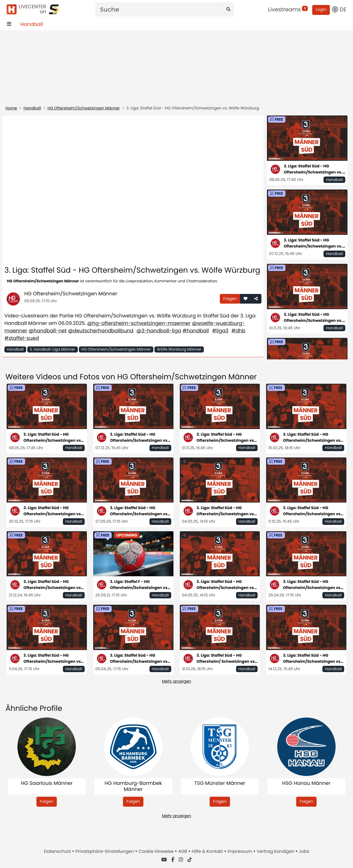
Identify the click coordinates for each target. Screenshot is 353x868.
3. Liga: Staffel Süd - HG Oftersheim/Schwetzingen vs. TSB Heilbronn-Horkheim (313, 318)
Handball (32, 24)
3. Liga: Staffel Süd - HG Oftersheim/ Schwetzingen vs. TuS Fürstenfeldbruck (226, 658)
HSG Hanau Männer (306, 784)
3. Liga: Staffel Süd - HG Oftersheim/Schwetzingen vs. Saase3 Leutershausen (312, 511)
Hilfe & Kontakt (208, 851)
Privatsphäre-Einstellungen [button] (105, 851)
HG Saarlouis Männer (47, 784)
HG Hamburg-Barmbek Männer (133, 786)
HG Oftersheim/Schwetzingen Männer (84, 108)
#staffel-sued (22, 338)
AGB (183, 851)
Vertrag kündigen (276, 851)
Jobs (304, 851)
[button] (245, 299)
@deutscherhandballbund (101, 331)
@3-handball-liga (159, 331)
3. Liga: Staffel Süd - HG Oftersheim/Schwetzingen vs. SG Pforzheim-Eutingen (312, 437)
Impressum (240, 851)
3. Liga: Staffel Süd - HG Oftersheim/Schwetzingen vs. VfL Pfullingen (53, 511)
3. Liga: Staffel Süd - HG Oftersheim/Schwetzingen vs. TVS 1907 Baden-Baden (139, 658)
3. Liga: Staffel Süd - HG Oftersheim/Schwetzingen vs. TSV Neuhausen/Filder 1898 (313, 169)
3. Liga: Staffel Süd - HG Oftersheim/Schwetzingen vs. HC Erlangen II (53, 658)
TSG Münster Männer (220, 784)
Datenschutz (58, 851)
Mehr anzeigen (177, 681)
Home (11, 108)
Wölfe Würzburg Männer (179, 349)
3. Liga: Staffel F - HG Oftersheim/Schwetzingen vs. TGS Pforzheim (139, 585)
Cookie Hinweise (157, 851)
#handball (196, 331)
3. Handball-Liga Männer (52, 349)
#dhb (238, 331)
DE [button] (339, 9)
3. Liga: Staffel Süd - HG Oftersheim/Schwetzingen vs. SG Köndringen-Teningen (312, 658)
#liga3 (220, 331)
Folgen (230, 299)
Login (321, 10)
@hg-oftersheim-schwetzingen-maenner (139, 323)
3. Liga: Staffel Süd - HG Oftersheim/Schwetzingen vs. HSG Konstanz (139, 511)
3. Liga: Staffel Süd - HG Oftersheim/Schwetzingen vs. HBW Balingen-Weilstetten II (313, 243)
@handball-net (48, 331)
